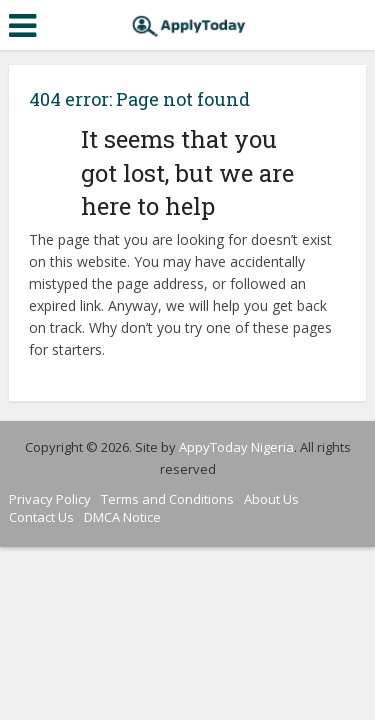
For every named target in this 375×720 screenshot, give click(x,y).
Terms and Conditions (167, 499)
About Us (271, 499)
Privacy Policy (50, 499)
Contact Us (41, 517)
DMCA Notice (122, 517)
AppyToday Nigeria (236, 447)
